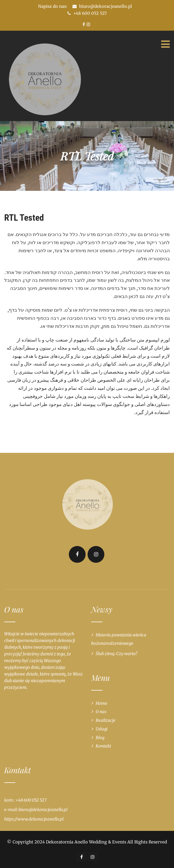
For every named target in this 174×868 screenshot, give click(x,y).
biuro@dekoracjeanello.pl (106, 6)
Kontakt (103, 746)
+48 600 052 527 (87, 13)
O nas (101, 712)
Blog (100, 738)
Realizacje (106, 720)
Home (102, 703)
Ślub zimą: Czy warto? (117, 654)
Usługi (102, 729)
